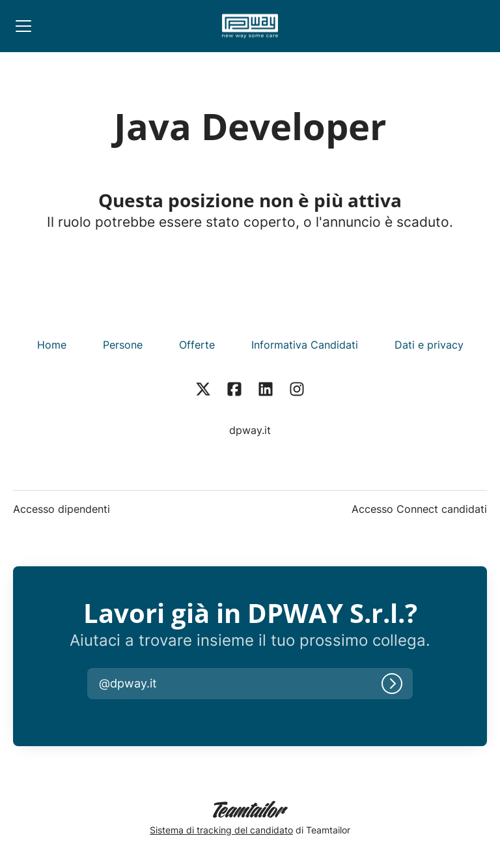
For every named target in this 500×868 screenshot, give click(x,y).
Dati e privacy (429, 345)
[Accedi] (392, 684)
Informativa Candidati (305, 345)
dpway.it (250, 430)
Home (52, 345)
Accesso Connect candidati (419, 509)
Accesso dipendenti (62, 509)
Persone (123, 345)
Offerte (197, 345)
